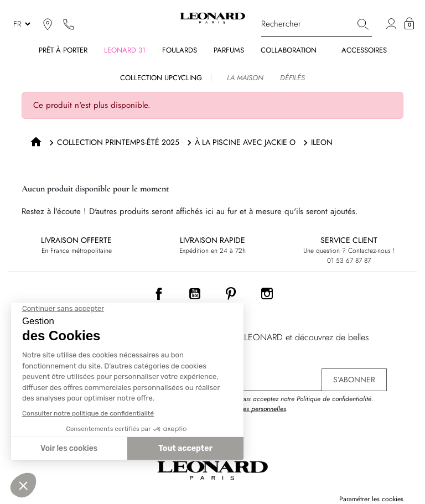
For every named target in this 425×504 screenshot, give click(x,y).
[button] (409, 24)
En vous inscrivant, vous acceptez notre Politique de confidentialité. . (279, 404)
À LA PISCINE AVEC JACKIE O (245, 142)
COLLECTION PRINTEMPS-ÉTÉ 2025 (118, 142)
